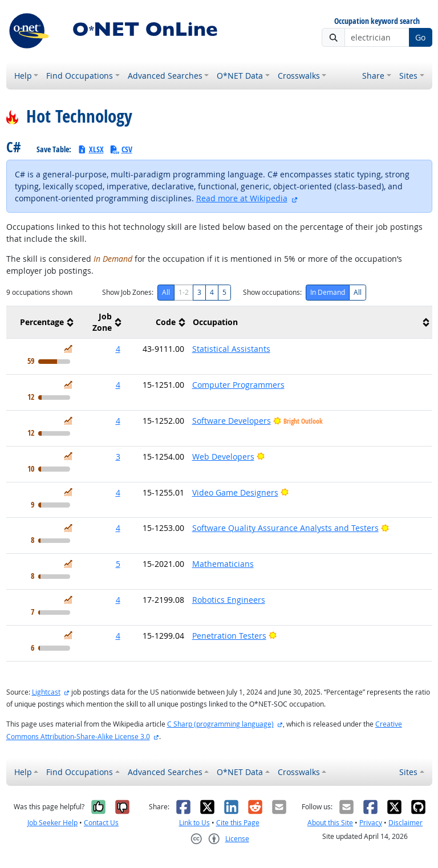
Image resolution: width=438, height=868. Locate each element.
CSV (121, 149)
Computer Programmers (238, 385)
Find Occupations (80, 76)
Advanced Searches (165, 76)
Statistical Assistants (231, 349)
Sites (408, 76)
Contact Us (101, 823)
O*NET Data (240, 76)
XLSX (90, 149)
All (166, 292)
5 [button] (118, 564)
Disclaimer (405, 823)
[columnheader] (41, 323)
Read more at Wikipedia (242, 198)
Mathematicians (223, 564)
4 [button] (118, 349)
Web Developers (223, 457)
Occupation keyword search (377, 21)
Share (373, 76)
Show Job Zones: (128, 292)
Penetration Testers (229, 636)
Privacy (371, 823)
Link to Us (194, 823)
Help (23, 76)
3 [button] (118, 457)
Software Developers (232, 421)
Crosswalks (299, 76)
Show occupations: (272, 292)
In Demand (328, 292)
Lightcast (46, 692)
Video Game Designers (235, 492)
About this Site (330, 823)
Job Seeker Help (52, 823)
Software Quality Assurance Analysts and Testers (285, 528)
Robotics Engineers (229, 600)
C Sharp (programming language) (220, 724)
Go (420, 37)
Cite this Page (238, 823)
